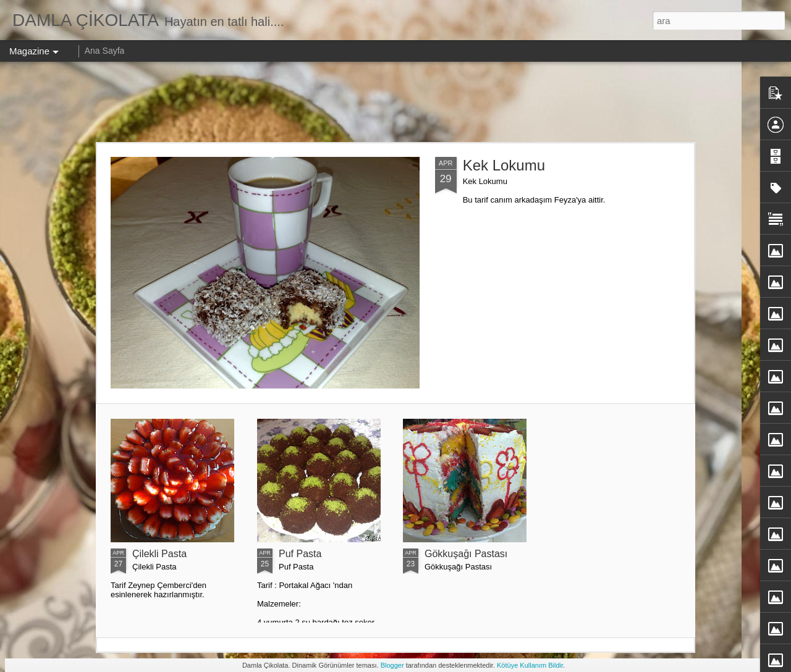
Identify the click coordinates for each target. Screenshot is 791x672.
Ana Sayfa (105, 51)
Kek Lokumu (504, 165)
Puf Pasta (300, 554)
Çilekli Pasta (159, 554)
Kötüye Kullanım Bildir (530, 665)
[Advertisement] (395, 102)
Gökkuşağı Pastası (466, 554)
